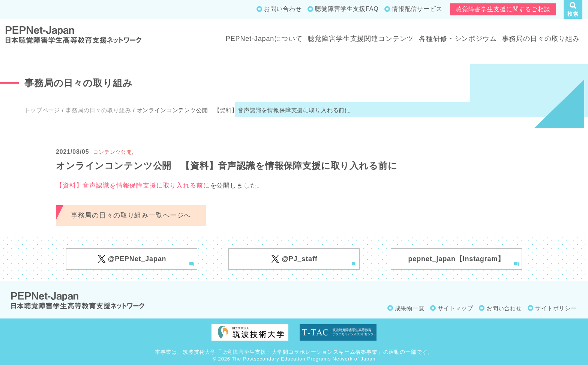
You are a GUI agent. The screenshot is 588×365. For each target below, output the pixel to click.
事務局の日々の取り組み (541, 39)
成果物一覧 (410, 308)
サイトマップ (455, 308)
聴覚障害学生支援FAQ (347, 9)
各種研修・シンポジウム (458, 39)
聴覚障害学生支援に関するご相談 (503, 9)
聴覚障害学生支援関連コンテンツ (361, 39)
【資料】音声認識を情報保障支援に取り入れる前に (133, 186)
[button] (573, 9)
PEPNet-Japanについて (264, 39)
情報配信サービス (417, 9)
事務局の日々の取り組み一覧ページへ (131, 215)
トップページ (42, 110)
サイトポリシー (556, 308)
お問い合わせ (283, 9)
